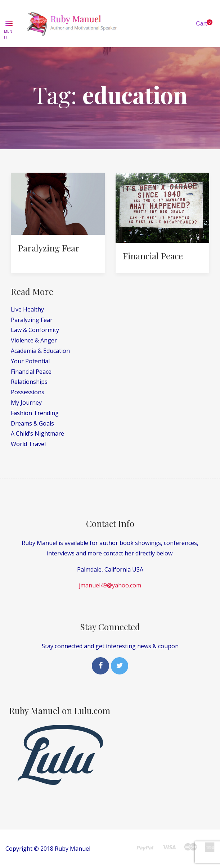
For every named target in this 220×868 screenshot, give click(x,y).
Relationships (29, 382)
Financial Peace (153, 256)
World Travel (28, 444)
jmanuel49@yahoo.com (110, 585)
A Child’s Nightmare (37, 433)
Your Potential (30, 361)
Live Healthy (27, 309)
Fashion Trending (35, 413)
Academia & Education (40, 351)
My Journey (26, 403)
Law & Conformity (35, 330)
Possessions (28, 392)
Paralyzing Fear (49, 248)
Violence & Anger (34, 340)
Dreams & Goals (32, 423)
